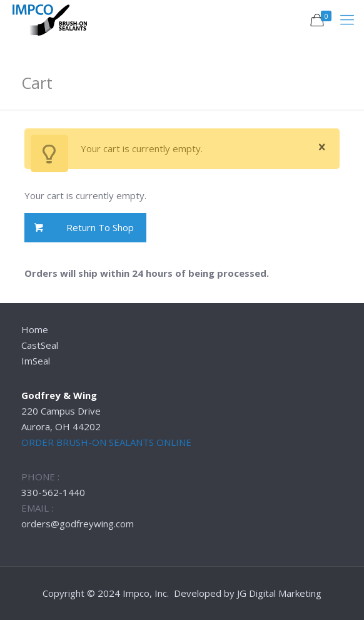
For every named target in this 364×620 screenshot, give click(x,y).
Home (35, 329)
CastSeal (40, 345)
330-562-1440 (53, 492)
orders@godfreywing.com (78, 524)
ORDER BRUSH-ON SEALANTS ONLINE (106, 442)
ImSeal (36, 361)
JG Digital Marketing (279, 593)
